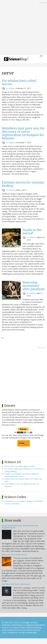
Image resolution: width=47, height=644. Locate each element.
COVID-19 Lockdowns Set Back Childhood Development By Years (22, 475)
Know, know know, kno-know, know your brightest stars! (20, 527)
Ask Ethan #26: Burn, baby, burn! (16, 584)
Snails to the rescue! (32, 232)
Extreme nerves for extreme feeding (23, 184)
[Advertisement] (23, 28)
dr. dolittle (10, 88)
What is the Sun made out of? (14, 555)
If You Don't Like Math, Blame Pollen (20, 466)
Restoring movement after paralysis (34, 286)
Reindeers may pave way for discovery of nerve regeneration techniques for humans (23, 133)
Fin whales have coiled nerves (19, 82)
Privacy (41, 622)
